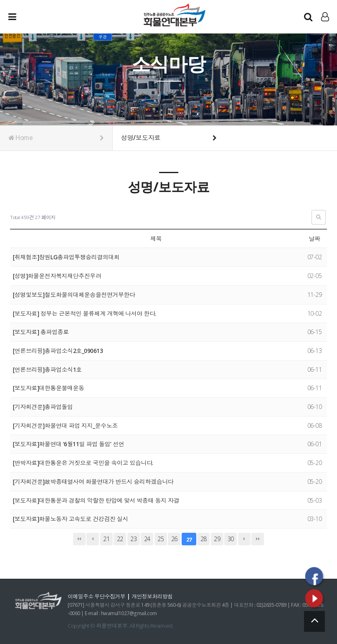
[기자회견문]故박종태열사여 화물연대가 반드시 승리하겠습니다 (93, 482)
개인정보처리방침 (154, 596)
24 (147, 539)
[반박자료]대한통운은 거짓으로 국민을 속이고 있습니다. (83, 463)
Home (56, 138)
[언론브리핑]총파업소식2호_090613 (58, 351)
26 (174, 539)
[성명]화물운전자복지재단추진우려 (57, 276)
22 (120, 539)
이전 (93, 539)
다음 (244, 539)
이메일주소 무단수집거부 (97, 596)
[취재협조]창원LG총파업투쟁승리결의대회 (66, 257)
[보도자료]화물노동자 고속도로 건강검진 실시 (71, 519)
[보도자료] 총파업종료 (41, 332)
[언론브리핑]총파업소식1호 (47, 369)
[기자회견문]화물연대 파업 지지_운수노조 (65, 425)
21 (106, 539)
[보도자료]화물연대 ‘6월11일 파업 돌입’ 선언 (69, 444)
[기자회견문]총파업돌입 (43, 407)
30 (231, 539)
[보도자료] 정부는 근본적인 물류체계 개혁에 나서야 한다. (85, 313)
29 (217, 539)
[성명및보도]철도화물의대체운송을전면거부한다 (74, 295)
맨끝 (258, 539)
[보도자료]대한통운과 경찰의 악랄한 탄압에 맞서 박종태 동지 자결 (96, 500)
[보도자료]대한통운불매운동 (49, 388)
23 (133, 539)
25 (161, 539)
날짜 (314, 239)
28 (204, 539)
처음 (79, 539)
